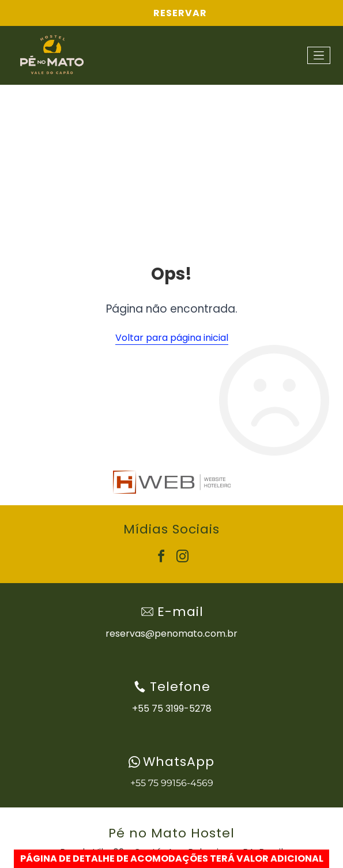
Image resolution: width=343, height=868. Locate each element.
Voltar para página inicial (172, 338)
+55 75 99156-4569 (172, 783)
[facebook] (161, 558)
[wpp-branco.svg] (134, 762)
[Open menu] (319, 55)
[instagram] (182, 558)
